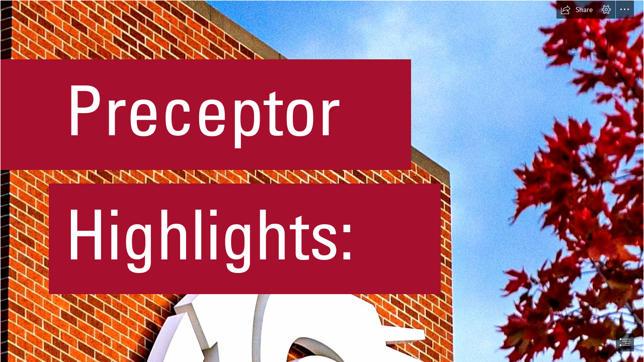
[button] (577, 10)
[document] (322, 181)
